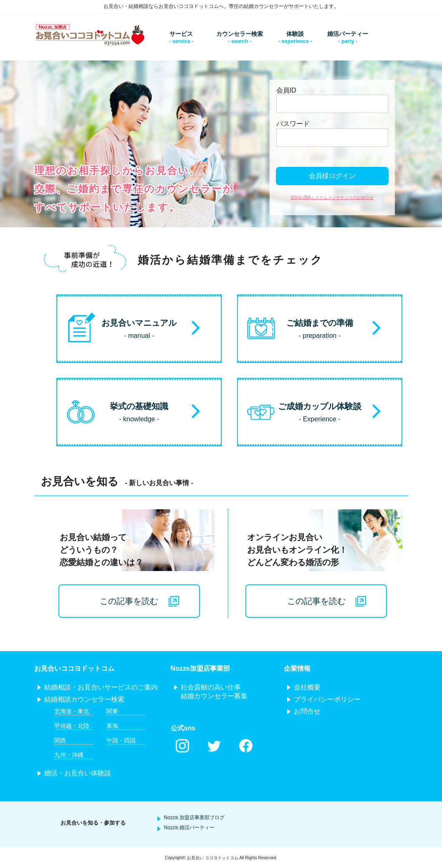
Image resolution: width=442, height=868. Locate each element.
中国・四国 (121, 740)
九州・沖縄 (69, 755)
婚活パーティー (348, 34)
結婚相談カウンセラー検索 (84, 699)
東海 (112, 726)
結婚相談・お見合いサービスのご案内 (101, 687)
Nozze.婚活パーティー (189, 828)
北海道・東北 (72, 711)
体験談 (295, 34)
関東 (112, 711)
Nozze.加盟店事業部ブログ (194, 818)
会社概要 (307, 687)
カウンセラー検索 (240, 34)
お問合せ (307, 711)
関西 (60, 740)
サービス (181, 34)
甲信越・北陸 (72, 726)
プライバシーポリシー (327, 699)
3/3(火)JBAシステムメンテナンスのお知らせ (332, 198)
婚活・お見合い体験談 (78, 773)
